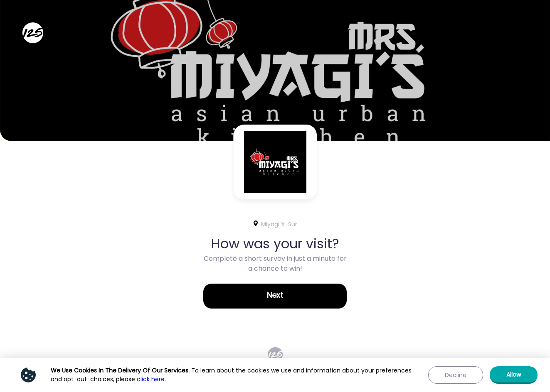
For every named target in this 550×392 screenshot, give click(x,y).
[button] (275, 296)
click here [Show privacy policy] (151, 379)
